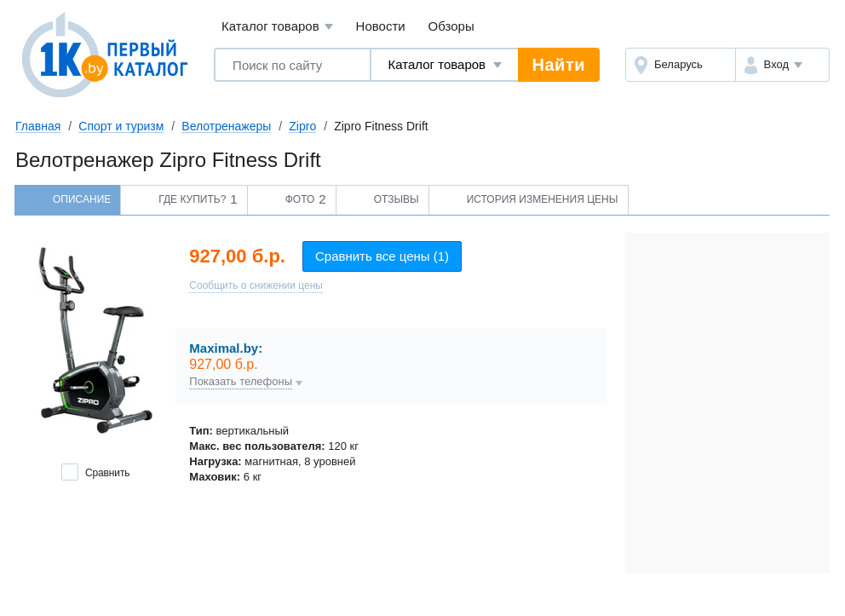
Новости (381, 26)
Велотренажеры (226, 126)
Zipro (302, 126)
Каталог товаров (277, 27)
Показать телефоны (241, 382)
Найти (559, 65)
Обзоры (451, 26)
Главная (38, 126)
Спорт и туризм (121, 126)
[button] (782, 65)
